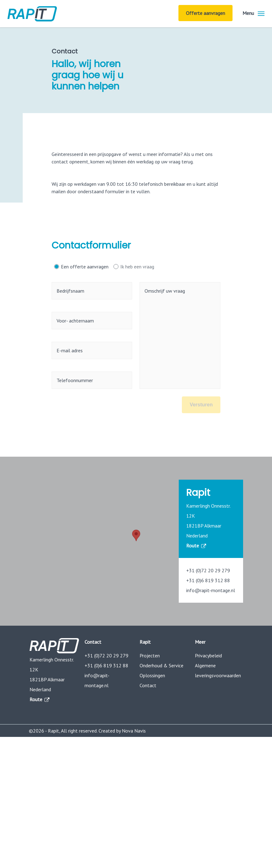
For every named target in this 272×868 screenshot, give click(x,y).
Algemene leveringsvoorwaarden (218, 670)
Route (196, 546)
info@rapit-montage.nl (211, 590)
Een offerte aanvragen (85, 267)
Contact (148, 685)
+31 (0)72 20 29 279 (208, 570)
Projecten (150, 656)
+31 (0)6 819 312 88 (208, 580)
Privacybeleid (208, 656)
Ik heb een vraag (137, 267)
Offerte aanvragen (205, 13)
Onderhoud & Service (161, 665)
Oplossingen (152, 675)
